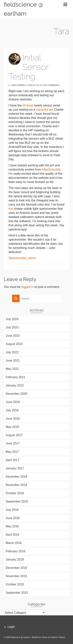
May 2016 (12, 526)
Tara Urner (18, 85)
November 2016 (16, 485)
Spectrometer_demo (22, 258)
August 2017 (14, 435)
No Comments (52, 85)
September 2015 (17, 593)
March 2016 (14, 543)
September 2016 (17, 501)
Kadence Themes (58, 637)
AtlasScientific (51, 169)
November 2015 (16, 576)
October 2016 (15, 493)
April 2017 (12, 460)
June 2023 (13, 336)
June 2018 (13, 419)
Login (11, 627)
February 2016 (15, 551)
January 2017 (15, 468)
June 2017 (13, 443)
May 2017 (12, 452)
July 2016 (12, 510)
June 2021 (13, 361)
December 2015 (16, 568)
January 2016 (15, 559)
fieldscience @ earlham (23, 9)
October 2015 (15, 584)
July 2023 (12, 327)
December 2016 (16, 477)
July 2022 (12, 352)
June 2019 (13, 402)
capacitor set (45, 110)
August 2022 (14, 344)
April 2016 (12, 535)
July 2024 (12, 319)
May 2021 (12, 369)
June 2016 (13, 518)
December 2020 (16, 394)
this (11, 209)
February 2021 (15, 377)
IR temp (28, 105)
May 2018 (12, 427)
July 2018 (12, 410)
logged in (27, 287)
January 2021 (15, 385)
